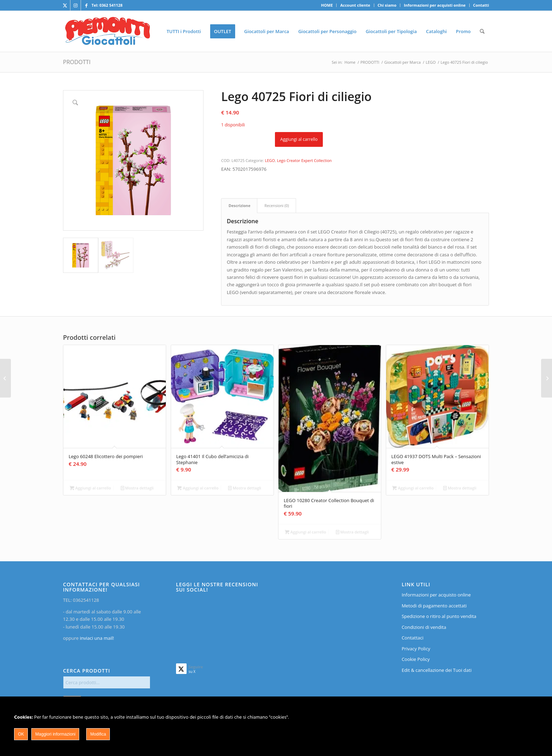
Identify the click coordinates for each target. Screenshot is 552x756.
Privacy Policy (416, 649)
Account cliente (355, 5)
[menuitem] (327, 5)
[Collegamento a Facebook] (86, 5)
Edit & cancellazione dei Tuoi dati (437, 670)
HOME (327, 5)
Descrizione (239, 205)
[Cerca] (482, 31)
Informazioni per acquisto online (436, 595)
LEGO (270, 160)
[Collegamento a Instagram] (76, 5)
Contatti (481, 5)
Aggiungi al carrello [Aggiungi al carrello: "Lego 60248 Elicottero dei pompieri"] (90, 488)
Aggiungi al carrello (299, 139)
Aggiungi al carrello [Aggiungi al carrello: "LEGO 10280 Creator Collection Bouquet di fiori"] (305, 532)
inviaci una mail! (96, 638)
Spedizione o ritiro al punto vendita (439, 616)
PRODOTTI (77, 62)
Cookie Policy (416, 659)
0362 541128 (111, 5)
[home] (108, 31)
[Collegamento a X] (65, 5)
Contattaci (413, 638)
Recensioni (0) (277, 205)
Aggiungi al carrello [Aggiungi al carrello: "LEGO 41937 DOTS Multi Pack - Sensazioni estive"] (413, 488)
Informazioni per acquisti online (435, 5)
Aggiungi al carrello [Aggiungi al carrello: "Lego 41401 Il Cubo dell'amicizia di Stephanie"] (198, 488)
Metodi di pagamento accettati (434, 606)
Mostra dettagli (137, 488)
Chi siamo (387, 5)
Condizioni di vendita (424, 627)
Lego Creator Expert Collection (305, 160)
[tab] (239, 205)
